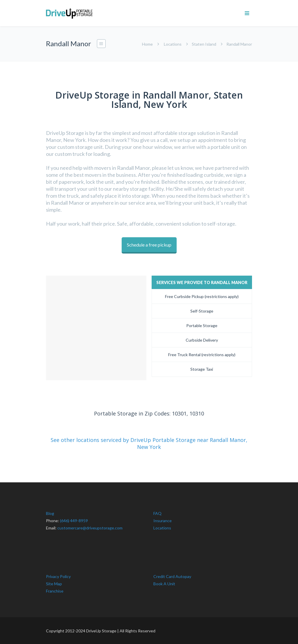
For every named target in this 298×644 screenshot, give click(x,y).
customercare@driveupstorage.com (90, 528)
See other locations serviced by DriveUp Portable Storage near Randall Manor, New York (149, 443)
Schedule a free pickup (149, 245)
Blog (50, 513)
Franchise (55, 591)
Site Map (54, 583)
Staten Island (204, 44)
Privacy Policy (58, 576)
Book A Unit (164, 583)
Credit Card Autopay (172, 576)
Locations (173, 44)
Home (147, 44)
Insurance (163, 520)
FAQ (157, 513)
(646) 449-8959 (74, 520)
